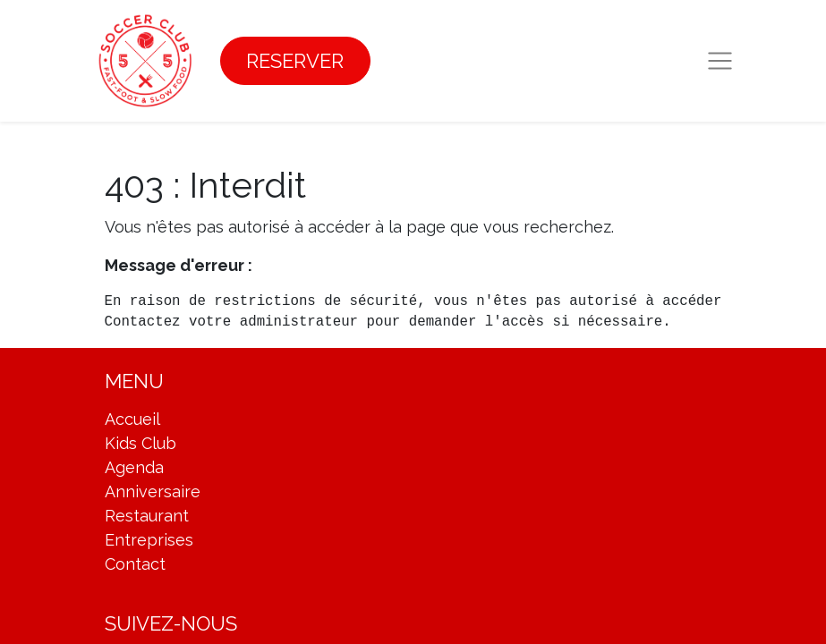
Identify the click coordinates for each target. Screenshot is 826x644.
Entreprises (149, 540)
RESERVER (295, 61)
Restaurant (147, 516)
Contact (135, 564)
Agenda (134, 467)
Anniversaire (153, 491)
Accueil (132, 419)
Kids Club (141, 443)
